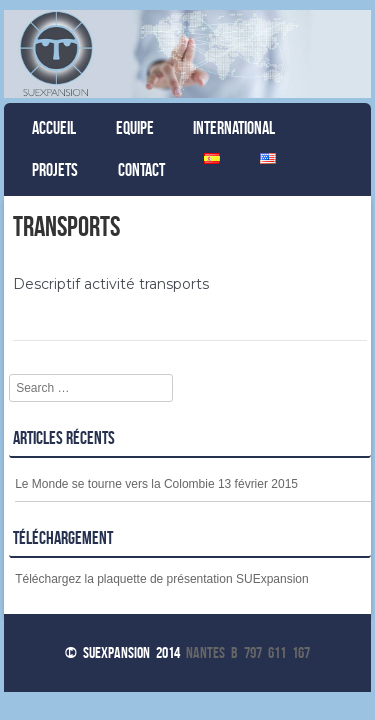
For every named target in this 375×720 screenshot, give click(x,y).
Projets (55, 170)
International (234, 128)
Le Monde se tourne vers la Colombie (114, 484)
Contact (141, 170)
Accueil (54, 128)
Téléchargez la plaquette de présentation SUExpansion (162, 579)
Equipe (135, 128)
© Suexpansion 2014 (122, 652)
